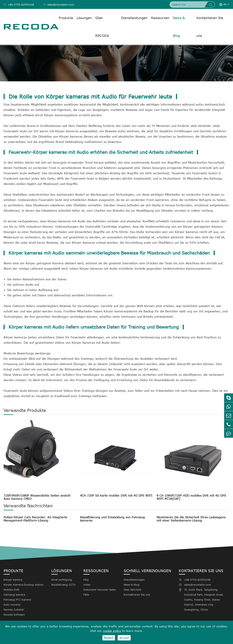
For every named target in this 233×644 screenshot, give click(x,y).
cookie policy (112, 631)
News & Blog (179, 27)
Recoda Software (14, 615)
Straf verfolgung (62, 580)
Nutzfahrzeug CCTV (64, 585)
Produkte (66, 18)
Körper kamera (13, 580)
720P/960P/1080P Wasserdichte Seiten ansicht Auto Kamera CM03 (37, 497)
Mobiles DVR (11, 590)
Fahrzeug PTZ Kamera (17, 600)
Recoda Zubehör (14, 610)
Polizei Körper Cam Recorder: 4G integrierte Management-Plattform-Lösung (35, 519)
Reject (109, 638)
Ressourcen (160, 18)
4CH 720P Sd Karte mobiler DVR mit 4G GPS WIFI (116, 496)
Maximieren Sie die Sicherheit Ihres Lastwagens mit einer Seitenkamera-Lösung (191, 519)
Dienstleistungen (134, 18)
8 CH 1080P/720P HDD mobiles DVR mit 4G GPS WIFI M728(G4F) (191, 497)
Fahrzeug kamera (14, 595)
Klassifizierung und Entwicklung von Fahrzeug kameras (112, 519)
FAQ (86, 580)
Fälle (86, 595)
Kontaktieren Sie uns (210, 27)
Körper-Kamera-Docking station (24, 585)
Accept (124, 638)
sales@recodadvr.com (59, 5)
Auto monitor (12, 605)
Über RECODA (102, 27)
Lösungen (84, 18)
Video (87, 585)
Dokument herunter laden (100, 590)
